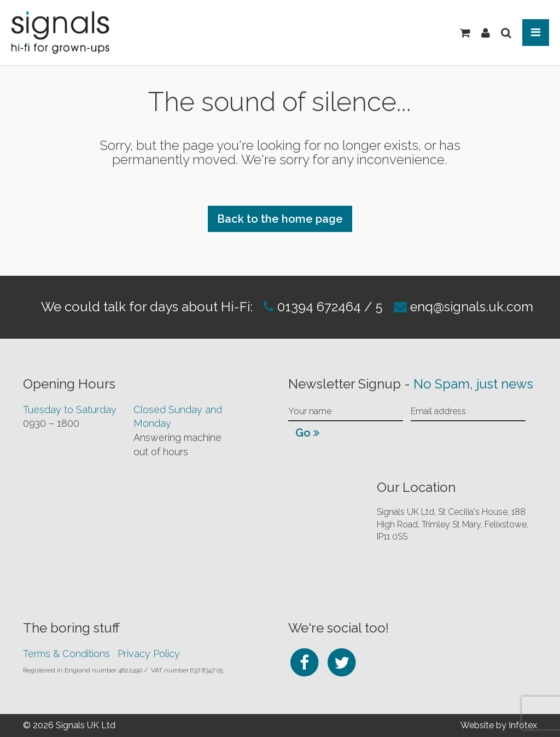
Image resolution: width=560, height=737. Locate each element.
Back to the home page (280, 219)
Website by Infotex (499, 725)
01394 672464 (317, 307)
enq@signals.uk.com (472, 307)
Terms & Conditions (66, 653)
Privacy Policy (149, 653)
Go (307, 432)
